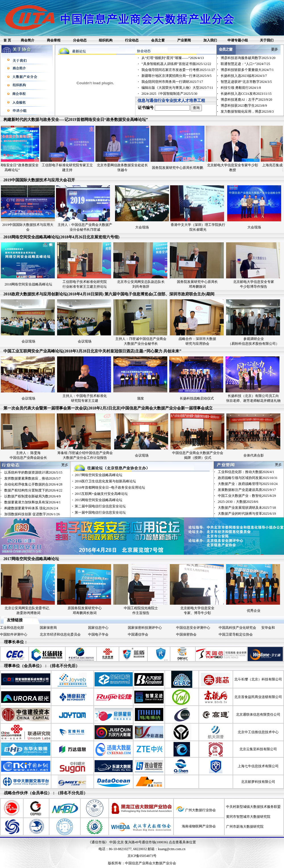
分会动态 (80, 40)
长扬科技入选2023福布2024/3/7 (244, 76)
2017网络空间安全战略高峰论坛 (99, 475)
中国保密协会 (186, 634)
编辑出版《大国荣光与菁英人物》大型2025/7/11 (177, 88)
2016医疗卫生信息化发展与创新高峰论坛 (105, 481)
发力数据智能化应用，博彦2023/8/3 (247, 112)
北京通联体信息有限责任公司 (258, 714)
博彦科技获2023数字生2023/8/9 (244, 106)
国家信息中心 (98, 628)
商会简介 (28, 40)
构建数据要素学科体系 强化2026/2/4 (31, 508)
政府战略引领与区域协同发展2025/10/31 (248, 478)
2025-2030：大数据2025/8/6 (238, 502)
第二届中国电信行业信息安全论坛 (100, 506)
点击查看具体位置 (182, 842)
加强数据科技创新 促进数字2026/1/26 (32, 514)
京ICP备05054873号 (142, 856)
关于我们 (267, 40)
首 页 (7, 40)
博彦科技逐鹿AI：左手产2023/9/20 (246, 100)
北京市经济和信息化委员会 (60, 634)
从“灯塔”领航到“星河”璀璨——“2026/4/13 (173, 58)
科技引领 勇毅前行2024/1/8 (241, 88)
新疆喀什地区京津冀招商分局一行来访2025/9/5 (177, 76)
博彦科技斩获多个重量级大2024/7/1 (247, 70)
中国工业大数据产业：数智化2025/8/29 (247, 496)
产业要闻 (184, 40)
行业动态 (132, 40)
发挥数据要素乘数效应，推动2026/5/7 (33, 478)
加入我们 (210, 40)
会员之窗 (158, 40)
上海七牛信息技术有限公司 (258, 766)
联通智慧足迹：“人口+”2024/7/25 (245, 64)
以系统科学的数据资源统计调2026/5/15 (33, 472)
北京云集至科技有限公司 (258, 749)
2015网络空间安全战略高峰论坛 (99, 500)
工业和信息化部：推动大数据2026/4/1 (246, 472)
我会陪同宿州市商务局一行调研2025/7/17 (172, 82)
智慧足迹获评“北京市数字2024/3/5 (246, 82)
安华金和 (268, 628)
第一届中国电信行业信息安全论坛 (100, 512)
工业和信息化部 (12, 628)
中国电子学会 (98, 634)
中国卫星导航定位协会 (236, 634)
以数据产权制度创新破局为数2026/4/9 (33, 496)
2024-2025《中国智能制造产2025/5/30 (169, 94)
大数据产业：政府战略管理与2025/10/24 (248, 484)
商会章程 (54, 40)
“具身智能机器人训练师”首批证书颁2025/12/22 (176, 64)
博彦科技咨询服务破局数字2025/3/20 (248, 58)
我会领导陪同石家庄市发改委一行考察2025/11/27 (178, 70)
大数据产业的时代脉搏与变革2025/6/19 (247, 514)
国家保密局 (48, 628)
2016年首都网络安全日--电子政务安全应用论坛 (110, 487)
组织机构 (106, 40)
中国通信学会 (138, 634)
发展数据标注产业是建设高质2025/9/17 (247, 490)
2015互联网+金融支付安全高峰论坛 (101, 494)
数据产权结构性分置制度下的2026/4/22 (33, 490)
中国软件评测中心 (14, 634)
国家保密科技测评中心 (145, 628)
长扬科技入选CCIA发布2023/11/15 (246, 94)
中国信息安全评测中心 (193, 628)
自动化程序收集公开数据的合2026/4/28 (33, 484)
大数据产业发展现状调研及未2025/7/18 (247, 508)
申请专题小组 (238, 40)
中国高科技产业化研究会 (237, 628)
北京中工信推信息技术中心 (258, 732)
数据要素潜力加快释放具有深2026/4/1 (33, 502)
